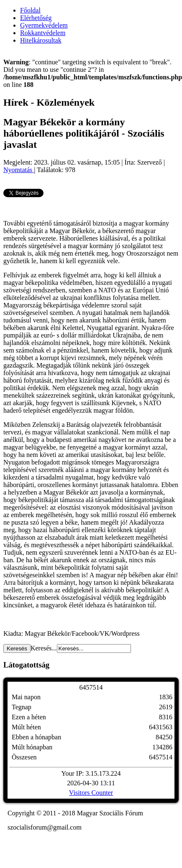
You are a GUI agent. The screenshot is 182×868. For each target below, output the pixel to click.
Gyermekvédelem (44, 25)
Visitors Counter (91, 793)
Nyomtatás (19, 170)
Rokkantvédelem (43, 33)
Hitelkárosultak (41, 40)
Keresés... (44, 648)
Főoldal (30, 10)
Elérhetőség (36, 18)
